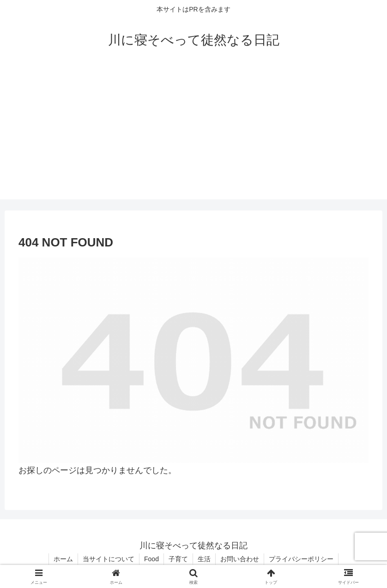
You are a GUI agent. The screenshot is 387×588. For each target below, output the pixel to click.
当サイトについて (109, 559)
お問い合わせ (240, 559)
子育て (178, 559)
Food (151, 559)
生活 (204, 559)
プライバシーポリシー (301, 559)
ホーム (63, 559)
